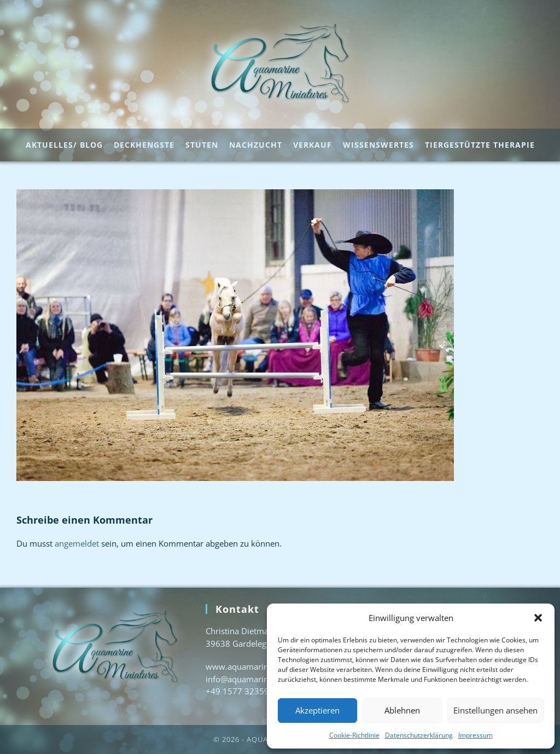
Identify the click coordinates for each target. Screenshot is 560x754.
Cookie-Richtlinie (354, 735)
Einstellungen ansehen (495, 710)
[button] (538, 618)
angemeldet (77, 543)
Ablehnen (402, 710)
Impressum (476, 735)
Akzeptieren (317, 710)
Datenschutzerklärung (419, 735)
